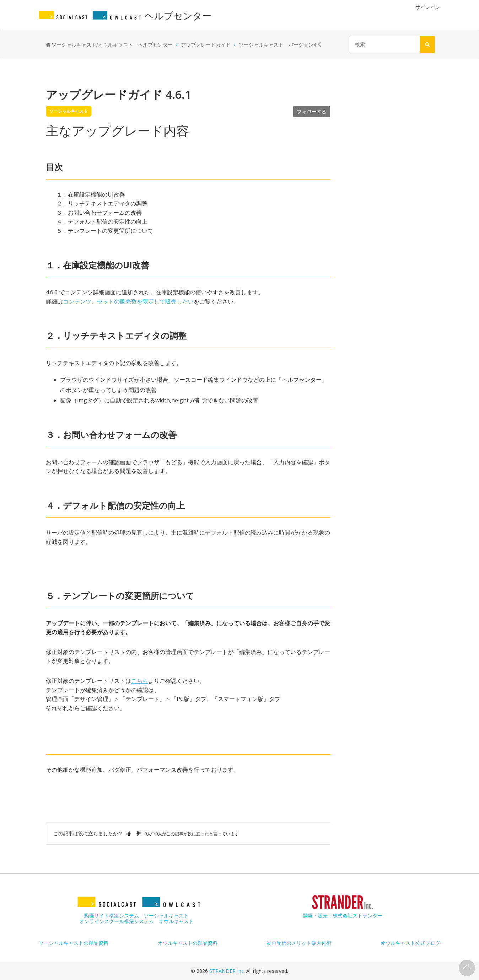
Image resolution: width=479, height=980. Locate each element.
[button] (129, 833)
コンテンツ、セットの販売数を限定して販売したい (128, 301)
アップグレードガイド (206, 45)
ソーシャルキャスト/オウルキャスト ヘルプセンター (112, 45)
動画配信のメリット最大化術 (299, 943)
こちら (140, 681)
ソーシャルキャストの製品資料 (74, 943)
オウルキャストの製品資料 (188, 943)
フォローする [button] (312, 111)
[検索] (390, 44)
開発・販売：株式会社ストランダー (343, 915)
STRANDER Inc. (228, 971)
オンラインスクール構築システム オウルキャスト (136, 921)
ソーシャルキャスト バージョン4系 (280, 45)
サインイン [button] (428, 7)
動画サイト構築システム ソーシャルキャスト (136, 915)
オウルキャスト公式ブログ (410, 943)
